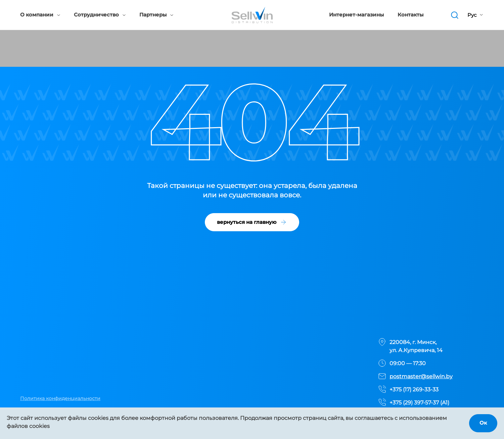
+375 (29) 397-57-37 (414, 403)
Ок (483, 423)
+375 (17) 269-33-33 (414, 389)
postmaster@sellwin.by (421, 376)
